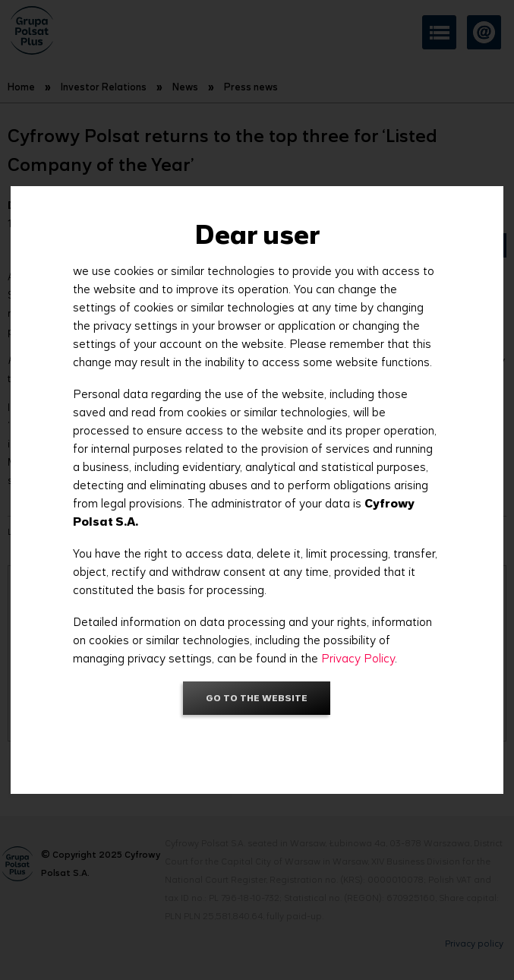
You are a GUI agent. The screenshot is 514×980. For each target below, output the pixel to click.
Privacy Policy (358, 658)
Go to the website (257, 698)
